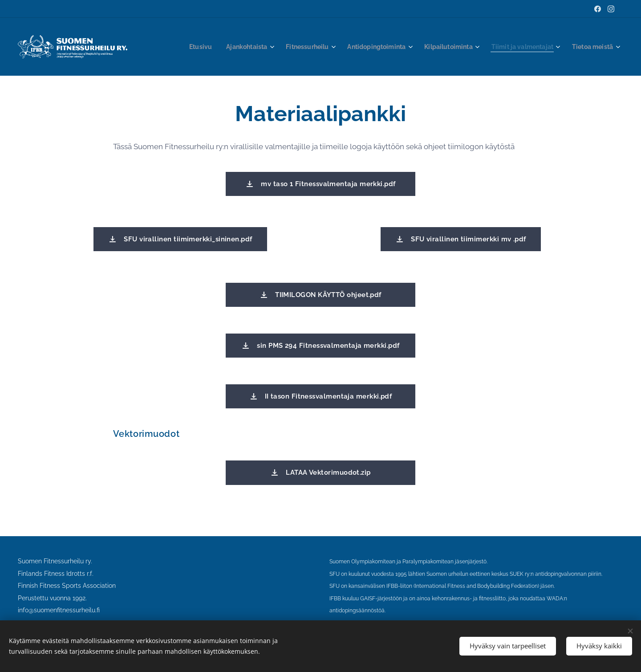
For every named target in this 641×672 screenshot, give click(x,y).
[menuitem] (206, 47)
